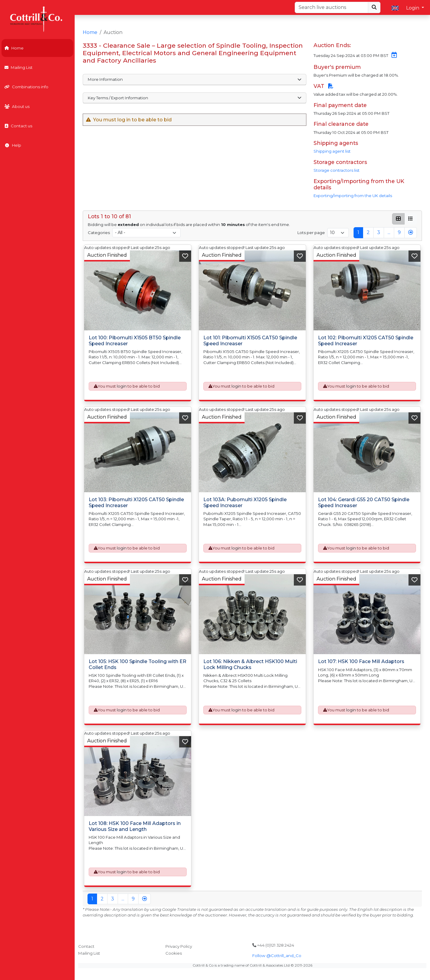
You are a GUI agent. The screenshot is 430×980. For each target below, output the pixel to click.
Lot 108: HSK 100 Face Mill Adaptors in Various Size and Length (135, 826)
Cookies (174, 953)
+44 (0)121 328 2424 (273, 945)
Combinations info (26, 87)
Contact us (18, 126)
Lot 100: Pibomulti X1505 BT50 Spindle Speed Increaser (135, 340)
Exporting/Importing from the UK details (353, 196)
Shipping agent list (332, 151)
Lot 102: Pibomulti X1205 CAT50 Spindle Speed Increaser (366, 340)
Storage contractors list (337, 170)
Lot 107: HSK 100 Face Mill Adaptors (361, 661)
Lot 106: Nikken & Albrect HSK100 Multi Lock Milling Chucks (250, 664)
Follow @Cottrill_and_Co (277, 956)
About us (17, 106)
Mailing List (19, 67)
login (122, 386)
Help (13, 145)
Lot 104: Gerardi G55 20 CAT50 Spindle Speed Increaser (364, 502)
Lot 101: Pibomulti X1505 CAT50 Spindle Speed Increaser (250, 340)
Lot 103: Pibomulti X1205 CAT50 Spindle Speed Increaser (136, 502)
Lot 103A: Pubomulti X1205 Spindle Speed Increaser (245, 502)
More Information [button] (195, 79)
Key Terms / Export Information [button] (195, 98)
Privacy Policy (179, 946)
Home (14, 48)
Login (413, 8)
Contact (86, 946)
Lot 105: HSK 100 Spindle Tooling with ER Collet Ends (138, 664)
